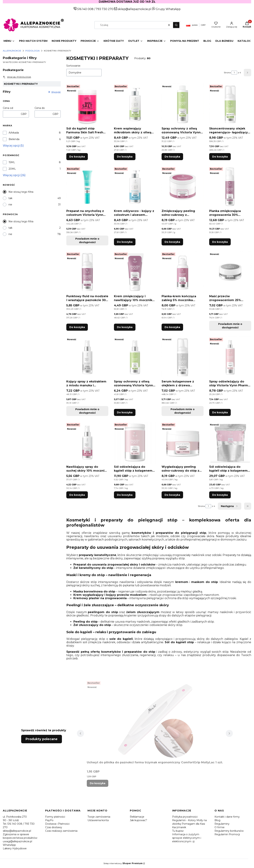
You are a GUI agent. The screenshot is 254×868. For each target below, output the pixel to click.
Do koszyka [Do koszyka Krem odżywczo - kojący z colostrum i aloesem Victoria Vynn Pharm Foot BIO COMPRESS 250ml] (125, 242)
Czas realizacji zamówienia (61, 831)
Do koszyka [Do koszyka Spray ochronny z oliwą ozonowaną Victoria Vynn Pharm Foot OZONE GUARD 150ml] (125, 412)
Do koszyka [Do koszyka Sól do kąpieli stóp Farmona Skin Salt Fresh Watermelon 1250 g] (77, 157)
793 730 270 (105, 9)
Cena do (40, 108)
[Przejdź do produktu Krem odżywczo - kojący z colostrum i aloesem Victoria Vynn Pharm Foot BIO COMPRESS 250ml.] (135, 187)
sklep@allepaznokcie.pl (134, 9)
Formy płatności (55, 817)
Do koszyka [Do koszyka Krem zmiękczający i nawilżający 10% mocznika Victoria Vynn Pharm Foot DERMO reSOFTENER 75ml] (125, 327)
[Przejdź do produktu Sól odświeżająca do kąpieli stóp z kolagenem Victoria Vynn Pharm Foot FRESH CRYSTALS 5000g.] (230, 443)
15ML (12, 162)
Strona (227, 72)
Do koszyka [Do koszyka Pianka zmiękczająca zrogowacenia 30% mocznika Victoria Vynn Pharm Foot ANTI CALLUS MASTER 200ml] (220, 242)
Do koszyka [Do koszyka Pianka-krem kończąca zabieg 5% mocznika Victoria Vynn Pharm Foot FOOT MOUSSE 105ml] (172, 327)
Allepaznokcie (12, 51)
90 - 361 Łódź (11, 820)
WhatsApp (9, 845)
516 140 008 (85, 9)
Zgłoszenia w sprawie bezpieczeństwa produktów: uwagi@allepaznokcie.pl (20, 838)
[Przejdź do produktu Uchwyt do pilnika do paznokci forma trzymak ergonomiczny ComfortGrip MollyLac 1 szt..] (155, 719)
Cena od (8, 108)
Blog (217, 820)
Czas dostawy (54, 827)
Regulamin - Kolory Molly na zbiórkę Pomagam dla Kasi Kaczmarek (189, 824)
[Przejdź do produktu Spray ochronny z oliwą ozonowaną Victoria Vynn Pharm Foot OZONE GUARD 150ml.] (135, 357)
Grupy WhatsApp (166, 9)
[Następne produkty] (230, 506)
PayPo (49, 820)
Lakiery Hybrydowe (15, 848)
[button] (176, 25)
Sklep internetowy (123, 863)
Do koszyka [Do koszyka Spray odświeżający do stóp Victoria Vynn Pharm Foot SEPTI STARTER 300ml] (220, 412)
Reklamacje (137, 817)
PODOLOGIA (33, 51)
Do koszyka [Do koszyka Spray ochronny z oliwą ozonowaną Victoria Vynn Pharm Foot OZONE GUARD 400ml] (172, 157)
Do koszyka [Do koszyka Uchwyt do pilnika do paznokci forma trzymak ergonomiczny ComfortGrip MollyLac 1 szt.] (98, 783)
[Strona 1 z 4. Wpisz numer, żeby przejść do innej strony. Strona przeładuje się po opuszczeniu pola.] (234, 73)
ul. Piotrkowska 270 (15, 817)
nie (10, 205)
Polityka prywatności (185, 817)
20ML (12, 169)
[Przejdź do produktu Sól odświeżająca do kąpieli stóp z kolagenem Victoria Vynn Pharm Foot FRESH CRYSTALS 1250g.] (135, 443)
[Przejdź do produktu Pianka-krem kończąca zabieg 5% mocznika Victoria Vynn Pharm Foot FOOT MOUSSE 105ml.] (183, 272)
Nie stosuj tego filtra (21, 192)
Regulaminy (222, 824)
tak (10, 198)
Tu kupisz (178, 831)
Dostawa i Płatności (57, 824)
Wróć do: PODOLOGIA (17, 77)
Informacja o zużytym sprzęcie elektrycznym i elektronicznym (187, 838)
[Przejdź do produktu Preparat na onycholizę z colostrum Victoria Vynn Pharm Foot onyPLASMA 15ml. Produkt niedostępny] (87, 187)
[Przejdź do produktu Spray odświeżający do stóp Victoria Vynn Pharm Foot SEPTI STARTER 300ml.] (230, 357)
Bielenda (14, 139)
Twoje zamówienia (99, 817)
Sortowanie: (74, 66)
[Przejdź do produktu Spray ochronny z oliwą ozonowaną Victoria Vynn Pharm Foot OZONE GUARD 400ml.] (183, 104)
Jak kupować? (138, 820)
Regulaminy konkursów (229, 831)
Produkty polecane (42, 739)
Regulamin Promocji (227, 834)
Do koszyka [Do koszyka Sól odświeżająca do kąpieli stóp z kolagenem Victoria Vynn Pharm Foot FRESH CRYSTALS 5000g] (220, 495)
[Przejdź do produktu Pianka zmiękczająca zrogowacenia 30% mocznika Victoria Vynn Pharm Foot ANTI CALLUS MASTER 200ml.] (230, 187)
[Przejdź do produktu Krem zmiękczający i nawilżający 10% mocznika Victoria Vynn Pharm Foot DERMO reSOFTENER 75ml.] (135, 272)
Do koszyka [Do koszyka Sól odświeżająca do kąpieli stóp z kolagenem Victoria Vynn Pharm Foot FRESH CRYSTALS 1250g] (125, 495)
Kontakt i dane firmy (227, 817)
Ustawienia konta (98, 820)
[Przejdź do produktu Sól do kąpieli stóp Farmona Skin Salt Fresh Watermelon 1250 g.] (87, 104)
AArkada (14, 133)
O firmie (220, 827)
